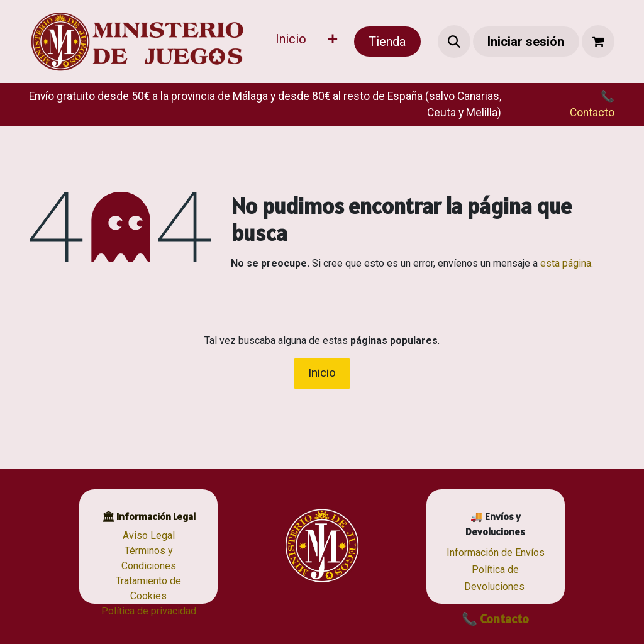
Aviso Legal (149, 536)
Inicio (322, 373)
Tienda (387, 42)
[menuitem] (291, 42)
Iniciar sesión (526, 42)
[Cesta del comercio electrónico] (598, 42)
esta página (566, 263)
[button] (454, 42)
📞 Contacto (495, 619)
